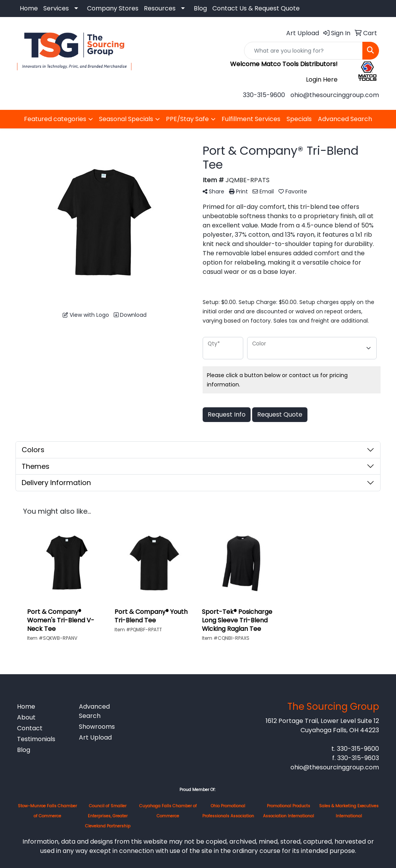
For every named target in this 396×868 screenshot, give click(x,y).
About (26, 717)
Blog (200, 8)
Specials (299, 119)
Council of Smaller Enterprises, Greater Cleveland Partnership (108, 816)
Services (56, 8)
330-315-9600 (264, 95)
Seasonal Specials (126, 119)
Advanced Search (345, 119)
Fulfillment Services (251, 119)
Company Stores (113, 8)
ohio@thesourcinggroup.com (335, 95)
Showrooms (97, 727)
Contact (30, 728)
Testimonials (36, 739)
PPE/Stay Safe (187, 119)
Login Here (322, 79)
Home (29, 8)
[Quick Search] (303, 51)
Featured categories (55, 119)
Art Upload (95, 737)
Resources (160, 8)
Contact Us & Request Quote (256, 8)
